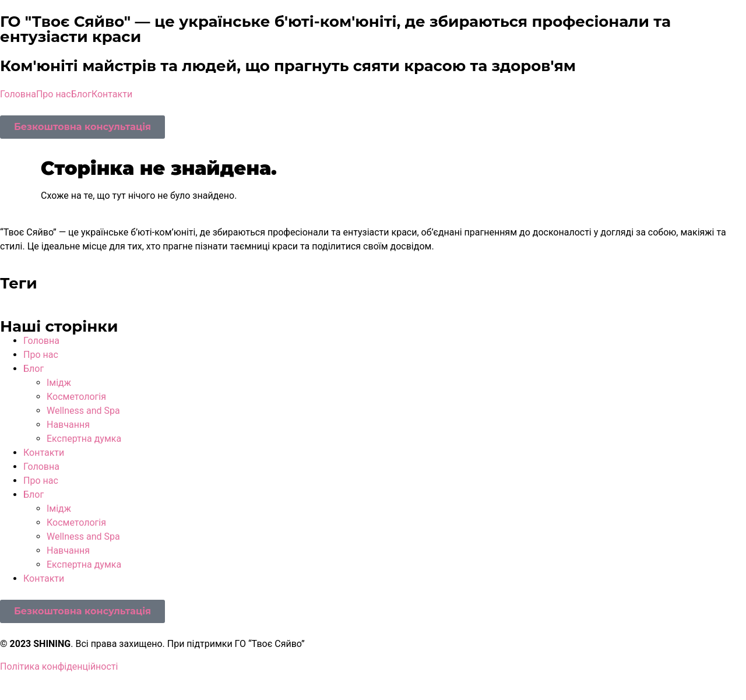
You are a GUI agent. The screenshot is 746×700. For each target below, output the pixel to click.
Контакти (112, 94)
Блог (81, 94)
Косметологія (76, 397)
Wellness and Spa (83, 411)
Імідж (59, 383)
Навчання (68, 425)
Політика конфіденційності (59, 666)
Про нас (54, 94)
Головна (18, 94)
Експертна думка (84, 439)
